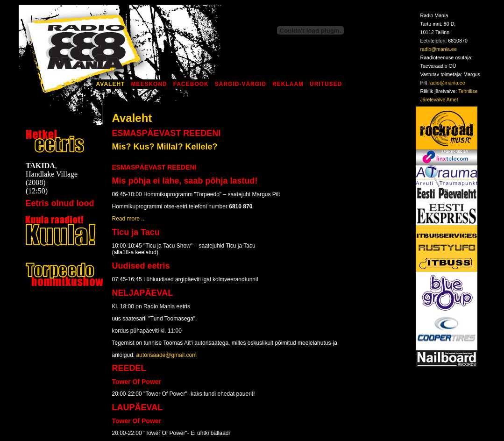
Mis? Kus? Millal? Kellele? (165, 147)
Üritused (326, 84)
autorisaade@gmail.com (167, 355)
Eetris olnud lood (60, 203)
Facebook (191, 84)
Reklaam (288, 84)
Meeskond (149, 84)
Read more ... (129, 219)
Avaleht (111, 84)
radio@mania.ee (439, 49)
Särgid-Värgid (241, 84)
